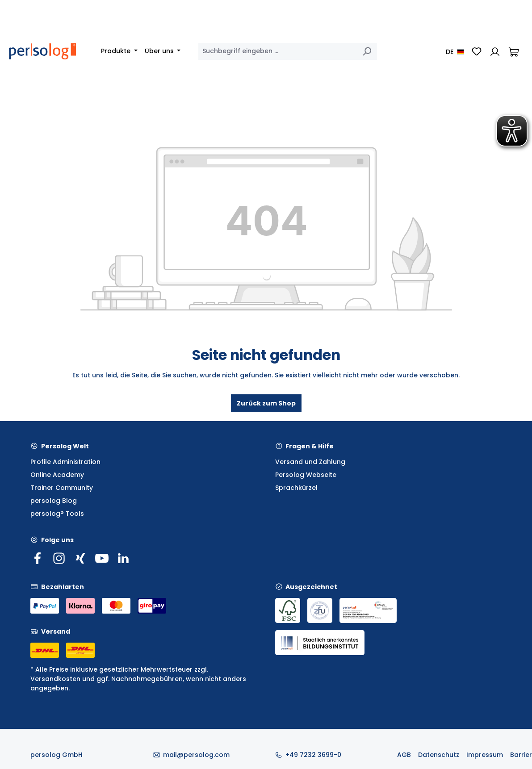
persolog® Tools (57, 514)
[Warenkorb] (514, 51)
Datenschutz (439, 755)
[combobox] (278, 51)
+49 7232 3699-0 (313, 755)
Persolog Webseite (306, 475)
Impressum (485, 755)
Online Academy (57, 475)
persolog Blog (54, 501)
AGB (404, 755)
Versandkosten (55, 679)
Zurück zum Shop (266, 403)
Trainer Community (62, 488)
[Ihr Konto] (495, 51)
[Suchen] (367, 51)
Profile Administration (65, 462)
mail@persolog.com (196, 755)
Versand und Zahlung (310, 462)
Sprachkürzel (296, 488)
